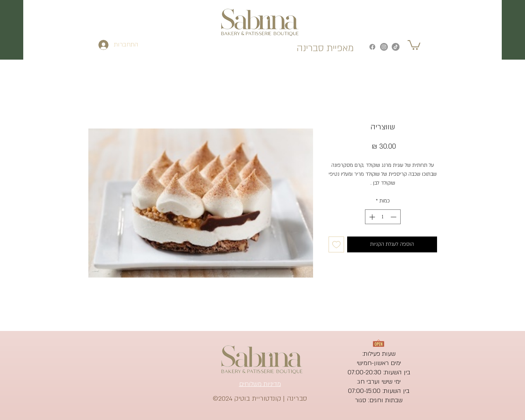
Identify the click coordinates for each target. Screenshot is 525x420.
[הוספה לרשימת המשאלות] (337, 244)
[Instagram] (384, 47)
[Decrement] (394, 217)
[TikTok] (396, 47)
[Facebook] (372, 47)
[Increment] (371, 217)
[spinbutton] (383, 217)
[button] (414, 45)
